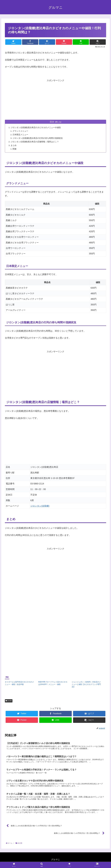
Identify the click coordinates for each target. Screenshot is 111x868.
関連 (15, 149)
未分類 (9, 701)
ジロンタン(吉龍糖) (40, 506)
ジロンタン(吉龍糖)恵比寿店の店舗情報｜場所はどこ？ (35, 142)
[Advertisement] (55, 100)
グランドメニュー (21, 131)
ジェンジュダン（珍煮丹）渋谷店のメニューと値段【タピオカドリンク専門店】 (86, 684)
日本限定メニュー (21, 135)
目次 (52, 122)
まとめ (14, 145)
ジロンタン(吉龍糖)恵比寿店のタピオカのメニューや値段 (36, 128)
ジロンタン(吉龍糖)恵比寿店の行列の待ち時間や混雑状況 (38, 138)
